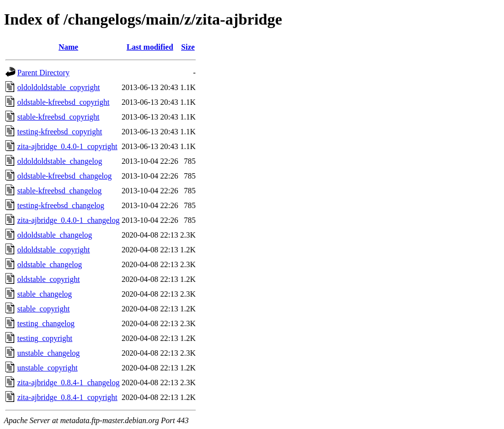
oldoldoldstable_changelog (60, 161)
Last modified (150, 47)
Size (188, 47)
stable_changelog (45, 294)
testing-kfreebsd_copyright (60, 132)
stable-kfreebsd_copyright (58, 117)
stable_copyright (44, 309)
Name (68, 47)
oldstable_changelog (50, 264)
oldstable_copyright (48, 279)
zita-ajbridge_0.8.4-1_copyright (67, 397)
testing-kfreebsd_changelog (61, 205)
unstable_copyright (47, 368)
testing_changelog (46, 323)
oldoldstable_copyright (54, 250)
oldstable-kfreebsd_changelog (64, 176)
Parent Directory (43, 73)
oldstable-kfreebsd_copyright (63, 102)
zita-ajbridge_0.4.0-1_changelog (68, 220)
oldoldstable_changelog (55, 235)
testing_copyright (45, 338)
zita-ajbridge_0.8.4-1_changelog (68, 383)
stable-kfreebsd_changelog (59, 191)
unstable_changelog (48, 353)
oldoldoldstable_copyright (59, 87)
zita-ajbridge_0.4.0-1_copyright (67, 146)
